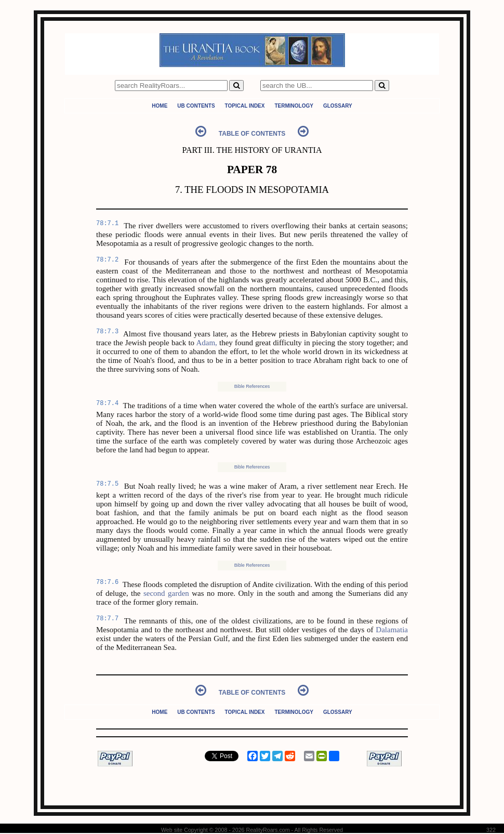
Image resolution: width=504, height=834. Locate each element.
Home (160, 106)
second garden (166, 593)
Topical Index (245, 106)
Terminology (294, 106)
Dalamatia (392, 630)
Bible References (252, 386)
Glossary (338, 106)
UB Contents (196, 106)
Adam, (206, 343)
